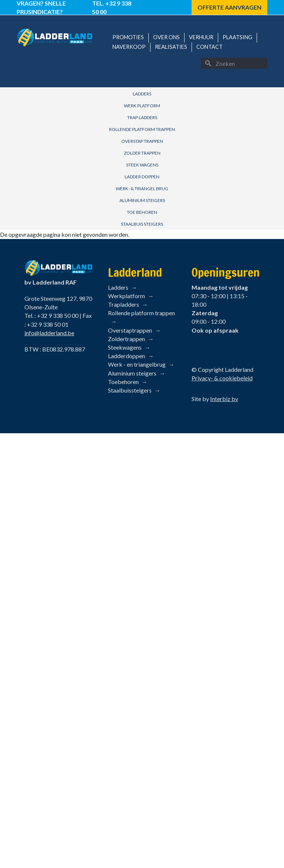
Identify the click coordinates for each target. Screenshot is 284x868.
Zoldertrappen (126, 339)
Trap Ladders (142, 117)
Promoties (128, 37)
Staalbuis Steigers (142, 224)
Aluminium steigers (132, 373)
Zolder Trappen (142, 153)
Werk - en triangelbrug (137, 364)
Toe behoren (142, 212)
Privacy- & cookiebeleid (222, 378)
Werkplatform (126, 296)
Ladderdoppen (126, 356)
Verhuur (201, 37)
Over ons (166, 37)
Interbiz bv (224, 399)
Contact (209, 47)
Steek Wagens (142, 165)
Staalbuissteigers (130, 390)
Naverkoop (129, 47)
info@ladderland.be (49, 333)
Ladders (142, 94)
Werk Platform (142, 106)
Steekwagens (125, 347)
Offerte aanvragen (229, 7)
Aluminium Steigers (142, 200)
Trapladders (124, 304)
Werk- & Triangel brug (142, 189)
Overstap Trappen (142, 141)
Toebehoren (123, 382)
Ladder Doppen (142, 177)
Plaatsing (237, 37)
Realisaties (171, 47)
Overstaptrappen (130, 330)
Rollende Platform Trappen (142, 129)
